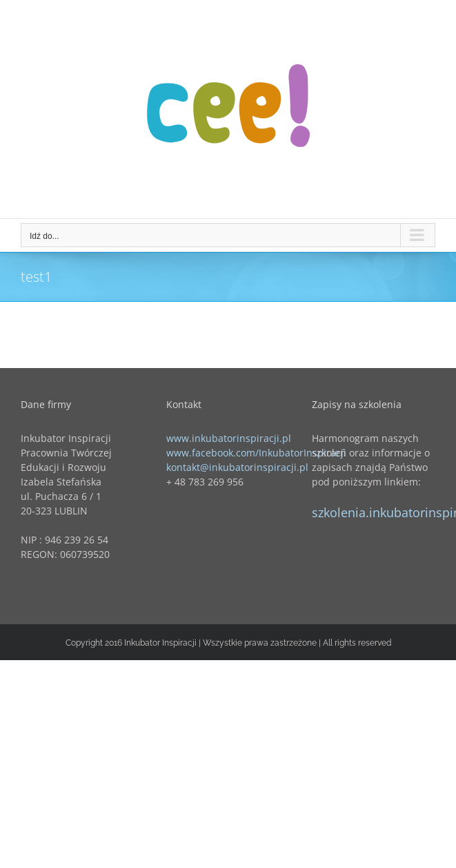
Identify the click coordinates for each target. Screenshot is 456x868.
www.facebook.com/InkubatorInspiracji (256, 453)
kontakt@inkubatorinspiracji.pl (237, 467)
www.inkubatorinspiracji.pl (229, 438)
